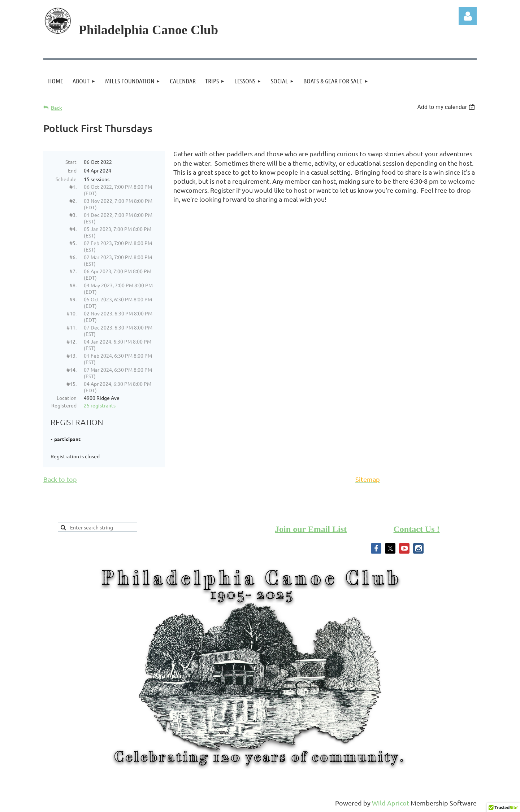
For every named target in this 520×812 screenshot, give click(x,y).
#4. (73, 229)
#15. (71, 384)
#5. (73, 243)
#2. (73, 201)
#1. (73, 187)
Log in (468, 16)
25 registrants (100, 405)
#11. (71, 327)
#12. (71, 341)
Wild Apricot (391, 803)
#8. (73, 285)
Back (57, 108)
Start (71, 162)
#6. (73, 257)
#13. (71, 355)
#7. (73, 271)
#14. (71, 370)
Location (67, 398)
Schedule (66, 179)
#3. (73, 215)
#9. (73, 299)
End (72, 170)
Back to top (60, 479)
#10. (71, 313)
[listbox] (447, 107)
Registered (64, 405)
